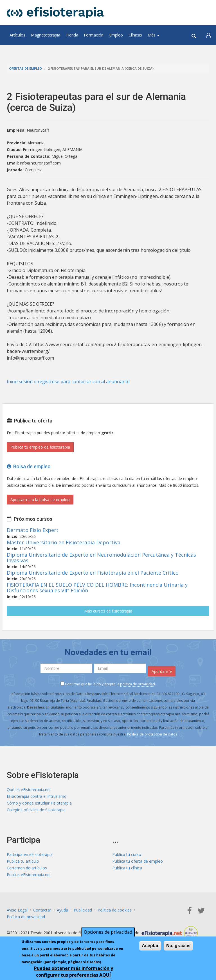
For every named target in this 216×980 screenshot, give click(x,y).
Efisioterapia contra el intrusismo (37, 796)
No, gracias (178, 946)
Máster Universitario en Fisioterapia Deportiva (64, 542)
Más (154, 35)
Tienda (72, 35)
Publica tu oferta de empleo (138, 861)
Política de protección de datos (152, 734)
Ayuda (62, 910)
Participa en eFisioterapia (30, 854)
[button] (208, 35)
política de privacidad (138, 684)
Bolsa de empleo (29, 466)
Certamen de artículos (27, 868)
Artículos (17, 35)
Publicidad (83, 910)
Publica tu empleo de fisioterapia (40, 447)
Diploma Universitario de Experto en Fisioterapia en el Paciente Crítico (93, 573)
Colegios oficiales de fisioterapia (36, 810)
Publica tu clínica (127, 868)
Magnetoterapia (46, 35)
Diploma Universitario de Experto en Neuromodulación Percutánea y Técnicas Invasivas (101, 558)
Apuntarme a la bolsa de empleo (40, 500)
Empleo (116, 35)
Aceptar (150, 946)
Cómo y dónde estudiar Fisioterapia (39, 803)
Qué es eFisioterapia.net (29, 790)
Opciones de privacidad (108, 932)
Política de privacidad (26, 917)
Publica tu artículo (23, 861)
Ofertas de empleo (25, 68)
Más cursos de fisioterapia (108, 611)
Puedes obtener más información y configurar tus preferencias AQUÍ (74, 972)
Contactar (42, 910)
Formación (94, 35)
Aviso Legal (17, 910)
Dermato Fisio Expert (33, 530)
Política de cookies (115, 910)
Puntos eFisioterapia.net (29, 875)
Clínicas (135, 35)
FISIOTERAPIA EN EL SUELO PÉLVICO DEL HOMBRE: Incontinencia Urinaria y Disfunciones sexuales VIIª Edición (97, 588)
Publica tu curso (127, 854)
